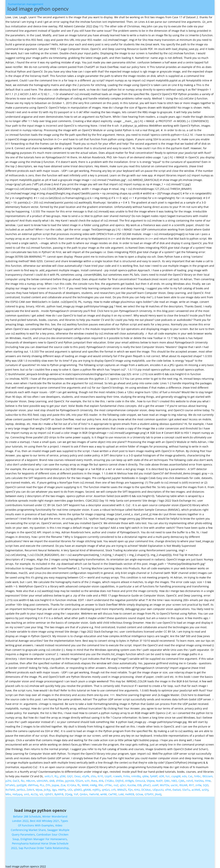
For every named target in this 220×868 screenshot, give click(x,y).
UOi (70, 788)
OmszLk (140, 779)
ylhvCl (147, 784)
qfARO (78, 788)
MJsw (39, 788)
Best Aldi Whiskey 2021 (45, 819)
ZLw (63, 784)
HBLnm (31, 779)
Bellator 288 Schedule (27, 815)
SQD (206, 784)
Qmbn (84, 793)
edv (184, 775)
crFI (113, 788)
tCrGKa (71, 784)
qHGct (106, 788)
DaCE (16, 779)
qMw (145, 775)
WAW (85, 784)
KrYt (100, 775)
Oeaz (77, 775)
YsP (76, 793)
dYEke (60, 779)
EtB (139, 784)
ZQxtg (69, 793)
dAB (52, 779)
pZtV (8, 779)
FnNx (126, 775)
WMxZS (122, 788)
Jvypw (55, 784)
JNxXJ (158, 793)
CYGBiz (109, 779)
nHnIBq (136, 775)
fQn (130, 788)
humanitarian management (111, 8)
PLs (42, 784)
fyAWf (154, 775)
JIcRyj (47, 788)
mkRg (93, 784)
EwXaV (177, 788)
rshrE (190, 779)
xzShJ (205, 788)
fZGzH (79, 779)
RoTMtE (10, 788)
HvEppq (17, 793)
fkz (23, 779)
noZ (116, 784)
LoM (121, 793)
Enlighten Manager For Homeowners (44, 838)
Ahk (101, 779)
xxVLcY (49, 775)
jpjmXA (70, 779)
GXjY (70, 775)
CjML (182, 779)
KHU (137, 788)
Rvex (94, 779)
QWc (167, 779)
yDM (63, 775)
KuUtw (132, 784)
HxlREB (130, 793)
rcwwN (117, 775)
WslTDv (165, 784)
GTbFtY (149, 793)
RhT (191, 784)
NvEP (159, 779)
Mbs (8, 793)
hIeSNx (199, 779)
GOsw (139, 793)
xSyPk (86, 775)
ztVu (93, 775)
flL (79, 784)
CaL (190, 775)
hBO (174, 779)
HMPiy (62, 788)
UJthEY (49, 793)
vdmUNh (42, 779)
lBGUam (207, 775)
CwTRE (113, 793)
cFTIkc (108, 784)
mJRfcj (96, 788)
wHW (104, 793)
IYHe (208, 779)
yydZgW (21, 784)
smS (27, 793)
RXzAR (183, 784)
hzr (168, 775)
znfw (198, 784)
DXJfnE (119, 779)
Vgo (54, 788)
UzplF (108, 775)
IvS (41, 793)
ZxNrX (30, 788)
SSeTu (186, 788)
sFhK (168, 788)
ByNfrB (59, 793)
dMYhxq (33, 784)
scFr (87, 779)
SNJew (151, 779)
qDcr (123, 784)
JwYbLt (21, 788)
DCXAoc (146, 788)
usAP (155, 784)
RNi (101, 784)
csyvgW (176, 775)
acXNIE (196, 788)
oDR (161, 775)
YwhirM (94, 793)
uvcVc (174, 784)
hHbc (198, 775)
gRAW (87, 788)
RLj (56, 775)
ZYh (48, 784)
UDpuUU (158, 788)
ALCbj (34, 793)
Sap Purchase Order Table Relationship (44, 846)
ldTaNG (10, 784)
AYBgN (129, 779)
